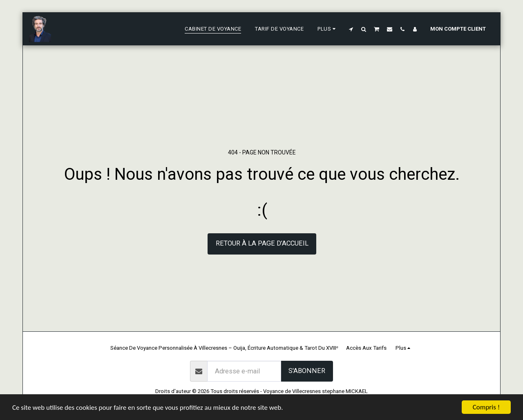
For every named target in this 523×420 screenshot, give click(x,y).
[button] (351, 29)
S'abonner (307, 371)
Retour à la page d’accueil (262, 243)
